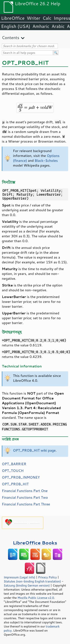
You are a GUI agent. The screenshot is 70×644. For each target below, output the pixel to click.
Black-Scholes (46, 160)
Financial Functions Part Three (26, 504)
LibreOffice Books (35, 543)
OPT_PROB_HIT (15, 484)
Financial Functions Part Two (25, 497)
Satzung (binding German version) (27, 585)
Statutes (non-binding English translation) (32, 581)
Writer (33, 18)
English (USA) (16, 26)
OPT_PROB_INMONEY (21, 477)
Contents (11, 38)
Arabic (58, 26)
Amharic (41, 26)
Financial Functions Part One (25, 491)
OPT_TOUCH (13, 471)
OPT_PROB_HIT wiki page (34, 450)
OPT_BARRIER (14, 464)
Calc (47, 18)
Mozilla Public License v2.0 (36, 598)
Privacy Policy (47, 577)
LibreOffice (13, 18)
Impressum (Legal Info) (20, 577)
